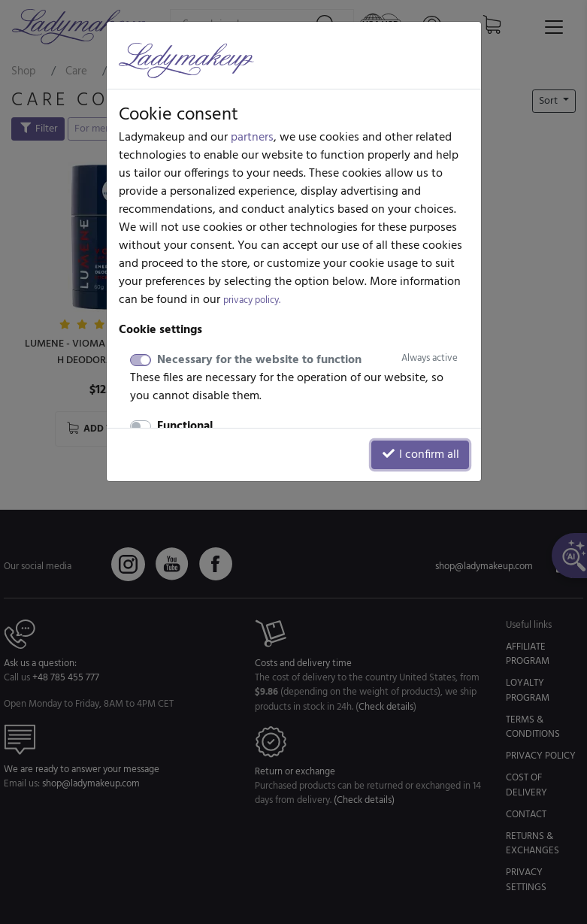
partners (252, 138)
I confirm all (420, 455)
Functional (185, 426)
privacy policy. (252, 300)
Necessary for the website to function (307, 360)
